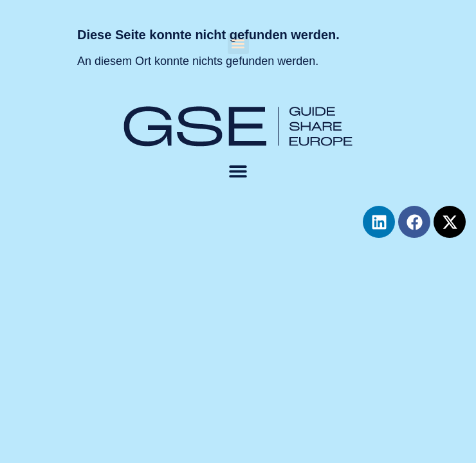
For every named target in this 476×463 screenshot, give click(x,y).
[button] (238, 43)
